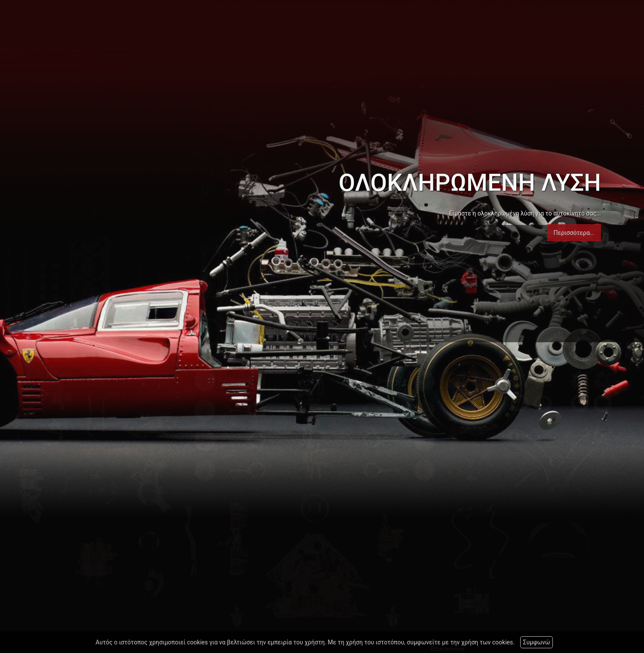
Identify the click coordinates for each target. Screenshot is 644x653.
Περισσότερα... (574, 233)
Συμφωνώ (536, 642)
